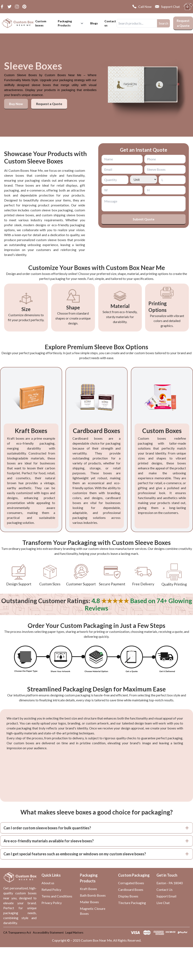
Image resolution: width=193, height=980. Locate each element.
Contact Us (165, 889)
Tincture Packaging (132, 903)
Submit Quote (144, 219)
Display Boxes (128, 896)
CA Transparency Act (17, 932)
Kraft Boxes (88, 889)
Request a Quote (183, 23)
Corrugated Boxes (131, 883)
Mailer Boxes (89, 902)
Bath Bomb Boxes (93, 895)
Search (163, 23)
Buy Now (16, 104)
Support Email (166, 896)
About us (48, 883)
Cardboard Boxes (131, 889)
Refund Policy (51, 889)
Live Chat (163, 903)
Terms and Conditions (57, 896)
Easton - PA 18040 (170, 883)
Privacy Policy (52, 903)
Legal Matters (74, 932)
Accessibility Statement (48, 932)
